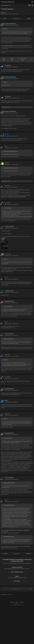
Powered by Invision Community (17, 605)
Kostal (6, 400)
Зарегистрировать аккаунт (17, 572)
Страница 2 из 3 (17, 19)
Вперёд (29, 19)
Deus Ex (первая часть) (14, 14)
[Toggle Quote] (3, 29)
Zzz (5, 13)
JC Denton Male (9, 226)
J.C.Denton (8, 65)
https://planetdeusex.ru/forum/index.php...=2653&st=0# (18, 530)
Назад (5, 19)
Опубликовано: (12, 25)
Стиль (17, 602)
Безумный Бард (9, 301)
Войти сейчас (17, 581)
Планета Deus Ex (8, 2)
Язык (12, 602)
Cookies (22, 602)
